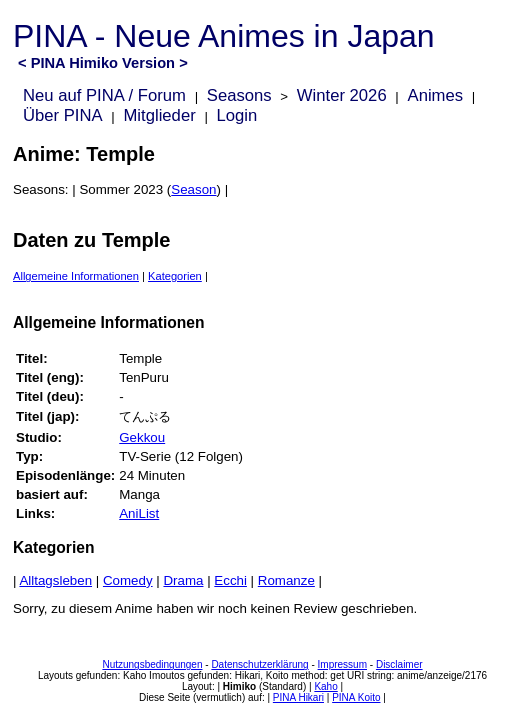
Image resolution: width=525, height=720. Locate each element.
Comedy (128, 580)
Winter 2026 (342, 95)
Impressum (342, 664)
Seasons (239, 95)
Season (193, 189)
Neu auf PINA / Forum (104, 95)
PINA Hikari (298, 697)
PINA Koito (356, 697)
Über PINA (63, 115)
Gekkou (142, 437)
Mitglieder (159, 115)
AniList (139, 513)
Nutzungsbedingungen (152, 664)
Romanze (286, 580)
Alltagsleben (55, 580)
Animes (436, 95)
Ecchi (230, 580)
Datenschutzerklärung (259, 664)
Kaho (325, 686)
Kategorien (175, 276)
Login (237, 115)
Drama (183, 580)
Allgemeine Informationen (76, 276)
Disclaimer (399, 664)
